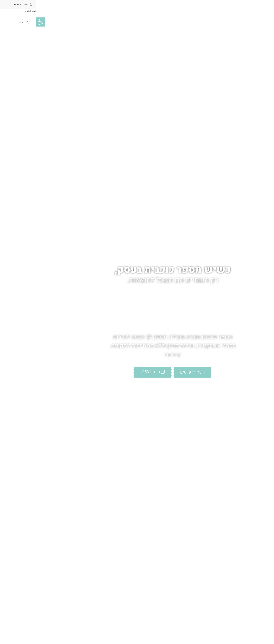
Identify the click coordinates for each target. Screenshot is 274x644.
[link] (5, 22)
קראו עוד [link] (137, 355)
